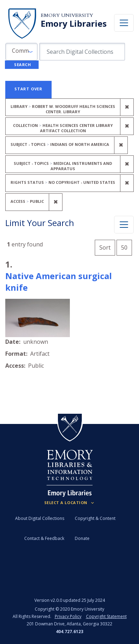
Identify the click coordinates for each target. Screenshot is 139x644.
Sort (105, 247)
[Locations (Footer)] (70, 503)
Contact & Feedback (44, 538)
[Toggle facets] (124, 225)
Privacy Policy (68, 616)
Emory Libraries (74, 24)
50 (127, 247)
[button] (21, 52)
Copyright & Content (95, 518)
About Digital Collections (40, 518)
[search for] (82, 52)
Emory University (67, 15)
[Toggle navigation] (124, 23)
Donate (82, 538)
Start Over (28, 89)
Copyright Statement (106, 616)
